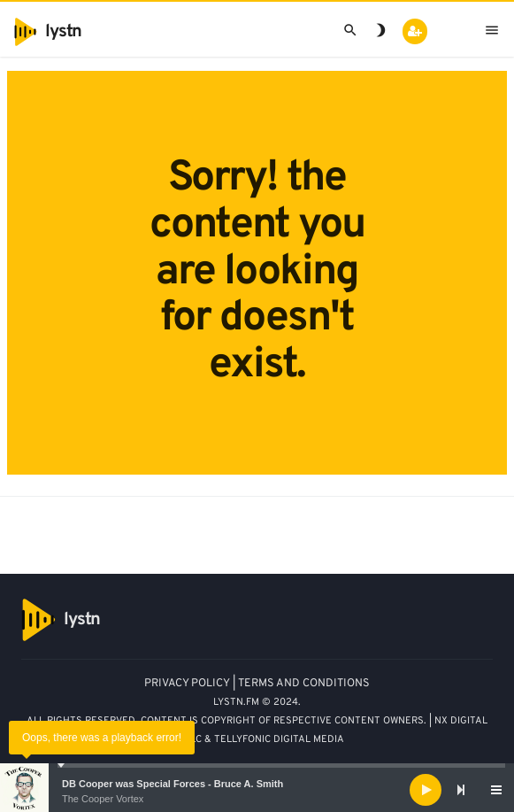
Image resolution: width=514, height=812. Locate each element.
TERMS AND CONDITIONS (304, 684)
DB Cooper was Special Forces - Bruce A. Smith (173, 784)
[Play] (426, 790)
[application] (257, 790)
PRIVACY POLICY (187, 684)
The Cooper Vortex (103, 799)
